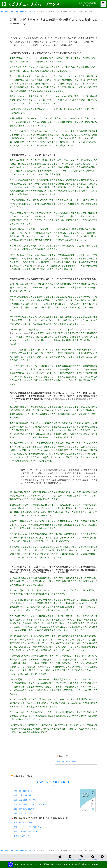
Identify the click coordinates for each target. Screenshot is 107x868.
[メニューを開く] (103, 4)
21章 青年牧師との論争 (66, 761)
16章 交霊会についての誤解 (25, 800)
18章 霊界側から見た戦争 (24, 809)
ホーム (6, 11)
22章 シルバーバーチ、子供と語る (27, 827)
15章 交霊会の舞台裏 (22, 795)
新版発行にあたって (21, 836)
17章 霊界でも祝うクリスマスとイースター (31, 804)
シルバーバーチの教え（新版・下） (24, 11)
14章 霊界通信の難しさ (23, 791)
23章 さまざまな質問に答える (26, 831)
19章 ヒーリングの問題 (23, 813)
